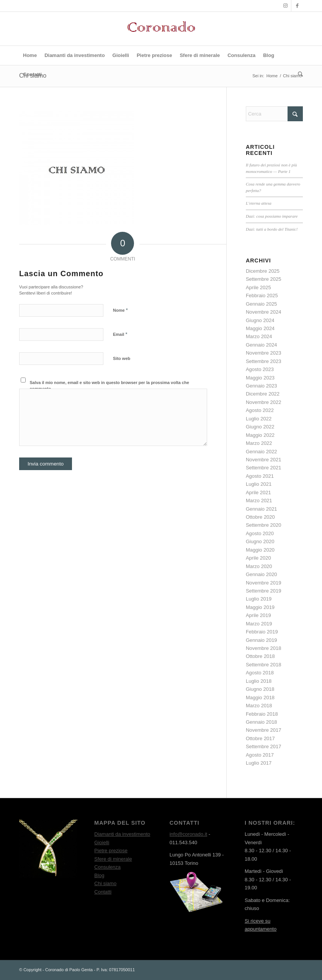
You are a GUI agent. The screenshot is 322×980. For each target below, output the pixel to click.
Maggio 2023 (260, 378)
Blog (99, 875)
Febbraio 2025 (262, 295)
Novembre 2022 (264, 402)
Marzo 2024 (259, 336)
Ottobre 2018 (260, 656)
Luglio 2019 (259, 599)
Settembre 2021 (264, 468)
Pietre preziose (111, 851)
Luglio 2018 (259, 681)
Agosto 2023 (260, 369)
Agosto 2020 (260, 533)
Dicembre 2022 (263, 394)
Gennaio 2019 (262, 640)
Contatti (103, 892)
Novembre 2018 (264, 648)
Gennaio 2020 (262, 574)
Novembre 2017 (264, 730)
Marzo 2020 (259, 566)
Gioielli (102, 842)
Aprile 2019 (258, 615)
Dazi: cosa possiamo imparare (272, 216)
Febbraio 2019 (262, 632)
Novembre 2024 (264, 312)
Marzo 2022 (259, 443)
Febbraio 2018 (262, 714)
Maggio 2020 (260, 550)
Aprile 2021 (258, 492)
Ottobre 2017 (260, 738)
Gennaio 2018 (262, 722)
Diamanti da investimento (122, 834)
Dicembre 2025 (263, 271)
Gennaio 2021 (262, 509)
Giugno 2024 (260, 320)
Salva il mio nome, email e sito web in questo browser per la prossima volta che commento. (110, 386)
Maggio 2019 (260, 607)
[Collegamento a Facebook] (297, 6)
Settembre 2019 (264, 591)
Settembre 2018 (264, 665)
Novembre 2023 (264, 353)
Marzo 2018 (259, 706)
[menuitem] (30, 55)
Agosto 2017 (260, 755)
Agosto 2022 (260, 410)
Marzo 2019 (259, 624)
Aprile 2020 (258, 558)
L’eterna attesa (259, 203)
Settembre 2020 (264, 525)
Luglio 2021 (259, 484)
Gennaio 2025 (262, 304)
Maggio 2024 (260, 328)
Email (120, 334)
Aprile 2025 (258, 287)
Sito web (122, 358)
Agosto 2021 (260, 476)
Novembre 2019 (264, 583)
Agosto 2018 (260, 673)
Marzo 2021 (259, 501)
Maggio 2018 (260, 698)
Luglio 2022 (259, 419)
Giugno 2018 (260, 689)
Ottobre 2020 (260, 517)
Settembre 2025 (264, 279)
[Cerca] (298, 75)
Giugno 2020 (260, 541)
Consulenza (107, 867)
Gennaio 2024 (262, 345)
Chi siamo (105, 883)
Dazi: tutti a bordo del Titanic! (272, 229)
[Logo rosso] (161, 29)
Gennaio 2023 (262, 386)
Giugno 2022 (260, 427)
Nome (120, 310)
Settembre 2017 (264, 746)
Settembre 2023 (264, 361)
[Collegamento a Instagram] (285, 6)
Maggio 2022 (260, 435)
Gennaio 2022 (262, 452)
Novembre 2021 (264, 460)
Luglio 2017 (259, 763)
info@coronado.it (188, 834)
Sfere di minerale (113, 859)
